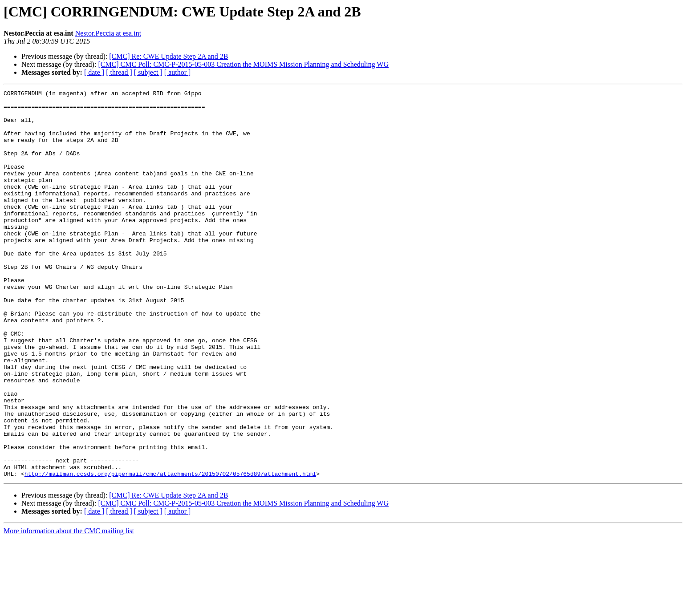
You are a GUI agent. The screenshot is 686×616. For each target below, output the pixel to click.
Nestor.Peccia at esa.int (108, 33)
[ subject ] (148, 72)
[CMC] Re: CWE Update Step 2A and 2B (168, 56)
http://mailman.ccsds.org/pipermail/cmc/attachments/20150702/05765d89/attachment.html (170, 551)
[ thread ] (119, 72)
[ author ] (178, 72)
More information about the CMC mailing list (69, 608)
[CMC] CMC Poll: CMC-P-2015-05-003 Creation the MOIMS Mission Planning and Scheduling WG (243, 64)
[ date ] (94, 72)
